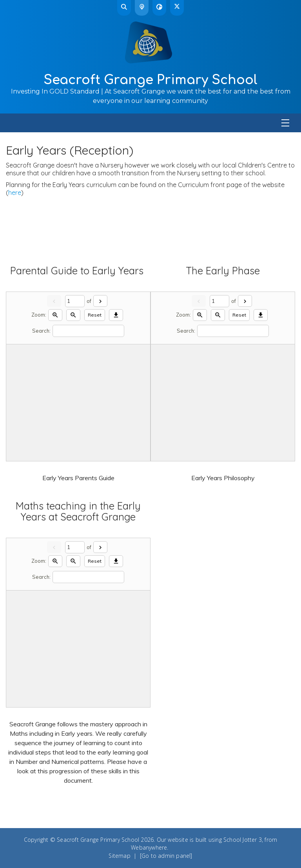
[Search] (88, 331)
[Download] (116, 315)
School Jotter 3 (243, 840)
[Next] (100, 301)
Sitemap (119, 856)
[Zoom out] (73, 315)
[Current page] (75, 301)
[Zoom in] (55, 315)
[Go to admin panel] (166, 856)
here (15, 193)
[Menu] (150, 123)
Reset (95, 315)
